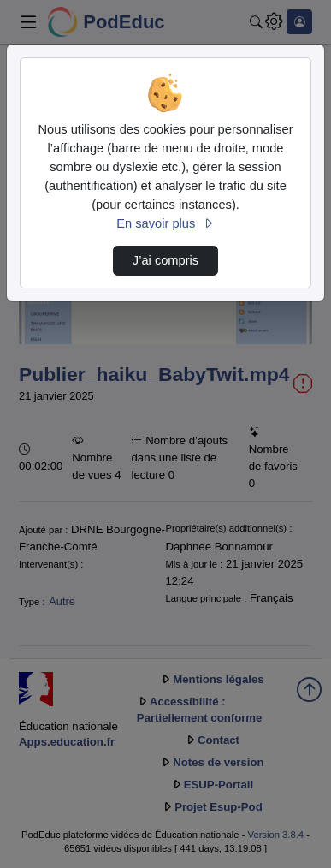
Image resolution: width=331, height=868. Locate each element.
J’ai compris (165, 260)
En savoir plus (165, 223)
